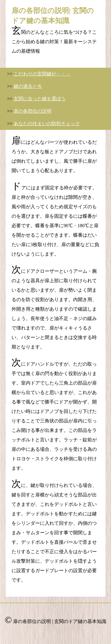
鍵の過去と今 (28, 86)
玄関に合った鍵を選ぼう (40, 99)
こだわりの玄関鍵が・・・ (42, 74)
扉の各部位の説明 (33, 111)
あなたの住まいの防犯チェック (47, 124)
